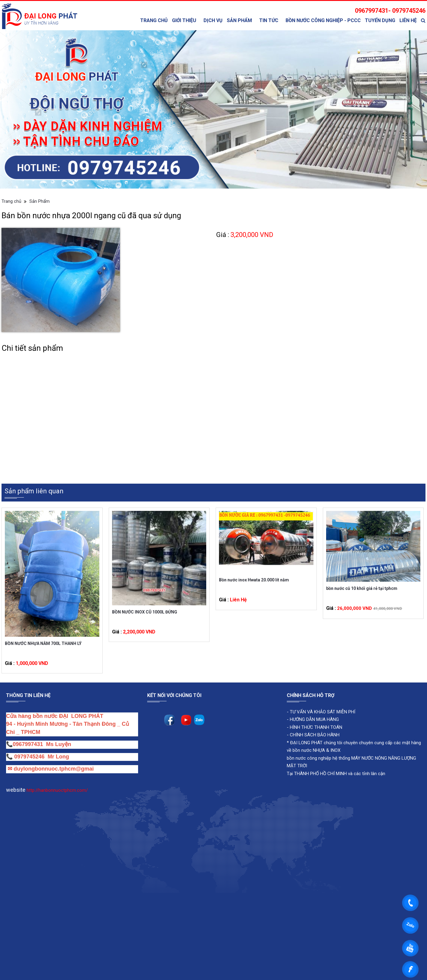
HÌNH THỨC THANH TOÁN (315, 727)
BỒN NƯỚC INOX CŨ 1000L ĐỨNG (145, 612)
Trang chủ (154, 20)
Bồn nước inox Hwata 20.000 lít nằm (254, 580)
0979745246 (31, 757)
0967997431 (28, 744)
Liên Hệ (408, 20)
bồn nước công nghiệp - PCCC (323, 20)
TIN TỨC (269, 20)
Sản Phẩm (239, 20)
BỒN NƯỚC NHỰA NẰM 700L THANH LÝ (43, 643)
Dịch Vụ (213, 20)
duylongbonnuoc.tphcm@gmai (53, 769)
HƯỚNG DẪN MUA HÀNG (314, 719)
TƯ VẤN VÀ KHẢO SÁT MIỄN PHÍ (323, 712)
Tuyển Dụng (380, 20)
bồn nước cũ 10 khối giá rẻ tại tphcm (362, 588)
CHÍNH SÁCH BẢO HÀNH (315, 735)
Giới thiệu (184, 20)
